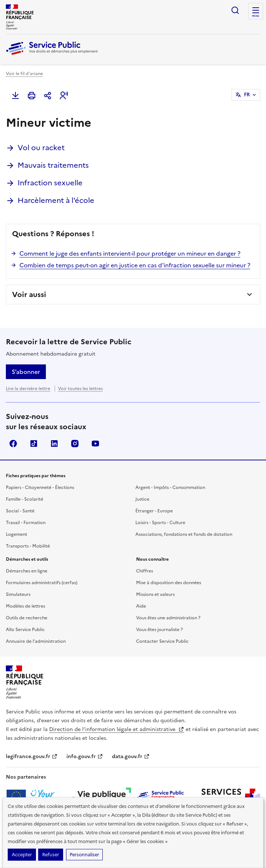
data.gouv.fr (131, 756)
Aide (141, 606)
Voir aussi (29, 294)
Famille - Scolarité (25, 499)
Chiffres (145, 571)
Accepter (22, 855)
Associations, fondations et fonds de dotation (184, 534)
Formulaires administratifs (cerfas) (42, 583)
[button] (64, 96)
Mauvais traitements (53, 165)
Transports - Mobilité (28, 546)
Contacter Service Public (162, 641)
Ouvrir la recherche (235, 10)
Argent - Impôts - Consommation (170, 487)
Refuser (51, 855)
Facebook (13, 444)
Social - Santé (20, 511)
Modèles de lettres (25, 606)
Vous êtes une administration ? (168, 618)
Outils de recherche (27, 618)
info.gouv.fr (85, 756)
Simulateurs (18, 594)
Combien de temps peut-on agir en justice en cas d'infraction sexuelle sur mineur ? (135, 265)
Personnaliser (84, 855)
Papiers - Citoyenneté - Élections (40, 487)
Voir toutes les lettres (80, 389)
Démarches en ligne (27, 571)
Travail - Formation (26, 523)
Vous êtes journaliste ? (159, 630)
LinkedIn (54, 444)
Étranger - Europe (154, 511)
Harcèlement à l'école (56, 200)
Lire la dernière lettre (28, 389)
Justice (142, 499)
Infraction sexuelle (50, 183)
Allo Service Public (25, 630)
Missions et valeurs (155, 594)
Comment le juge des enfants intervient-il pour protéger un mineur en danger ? (130, 253)
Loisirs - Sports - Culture (160, 523)
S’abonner (26, 372)
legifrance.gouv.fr (32, 756)
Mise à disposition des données (169, 583)
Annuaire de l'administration (36, 641)
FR (247, 95)
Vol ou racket (41, 148)
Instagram (75, 444)
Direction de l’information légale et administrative (117, 729)
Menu (256, 16)
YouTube (95, 444)
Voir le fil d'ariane (24, 74)
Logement (17, 534)
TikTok (34, 444)
